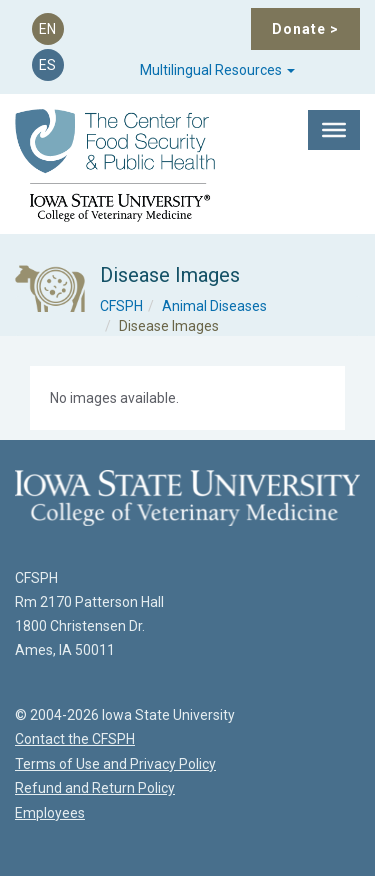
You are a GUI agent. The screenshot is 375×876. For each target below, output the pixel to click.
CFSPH (121, 306)
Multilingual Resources (217, 70)
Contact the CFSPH (75, 739)
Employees (50, 813)
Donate (305, 29)
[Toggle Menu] (334, 130)
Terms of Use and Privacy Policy (115, 764)
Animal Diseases (214, 306)
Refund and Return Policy (95, 788)
